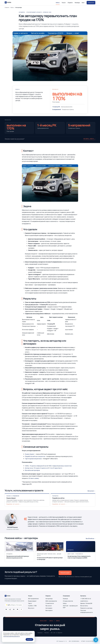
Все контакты (84, 606)
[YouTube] (14, 609)
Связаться (91, 3)
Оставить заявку (34, 478)
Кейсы (58, 3)
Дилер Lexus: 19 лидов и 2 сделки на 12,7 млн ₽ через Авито (44, 468)
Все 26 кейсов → (91, 538)
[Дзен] (21, 609)
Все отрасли (49, 610)
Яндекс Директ (30, 454)
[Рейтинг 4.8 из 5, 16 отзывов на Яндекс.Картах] (14, 605)
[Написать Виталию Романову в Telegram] (96, 640)
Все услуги (31, 608)
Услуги (64, 3)
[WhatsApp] (17, 609)
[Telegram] (10, 609)
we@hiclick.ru (84, 601)
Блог (83, 3)
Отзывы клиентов (68, 601)
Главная (7, 7)
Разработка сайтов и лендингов (35, 456)
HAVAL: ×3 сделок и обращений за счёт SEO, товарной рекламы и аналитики (48, 466)
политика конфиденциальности (12, 636)
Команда (77, 3)
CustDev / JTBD (32, 606)
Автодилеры (49, 599)
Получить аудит (65, 573)
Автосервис (49, 608)
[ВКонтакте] (6, 609)
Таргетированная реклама (33, 459)
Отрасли (70, 3)
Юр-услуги (49, 606)
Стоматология (50, 603)
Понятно (29, 639)
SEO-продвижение (33, 599)
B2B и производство (51, 601)
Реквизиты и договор (86, 608)
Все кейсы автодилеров (32, 470)
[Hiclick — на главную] (8, 3)
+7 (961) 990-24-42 (86, 599)
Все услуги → (91, 491)
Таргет (30, 603)
